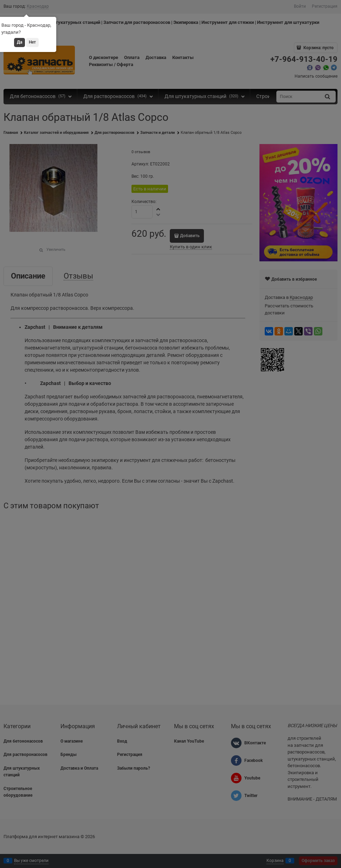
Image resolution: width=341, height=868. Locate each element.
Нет (32, 42)
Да (20, 42)
